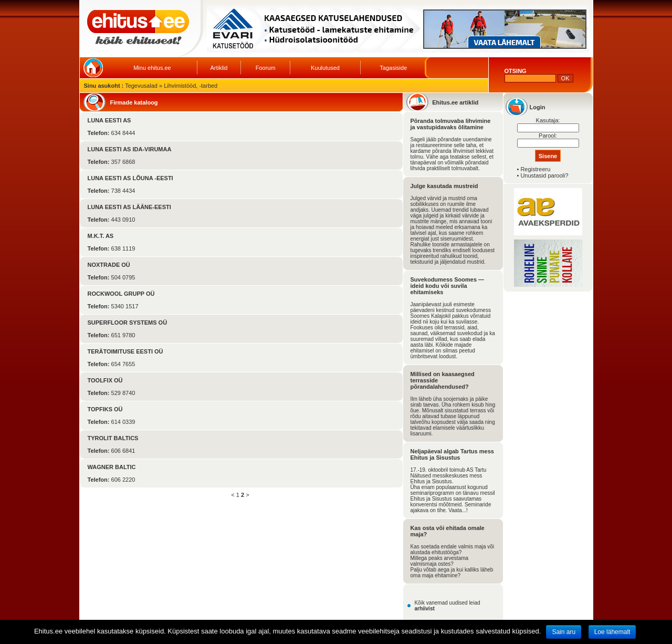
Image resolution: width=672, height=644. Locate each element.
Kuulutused (325, 68)
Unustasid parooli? (544, 175)
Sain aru (564, 632)
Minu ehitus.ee (152, 68)
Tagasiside (393, 68)
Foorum (266, 68)
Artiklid (219, 68)
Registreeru (535, 169)
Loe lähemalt (612, 632)
